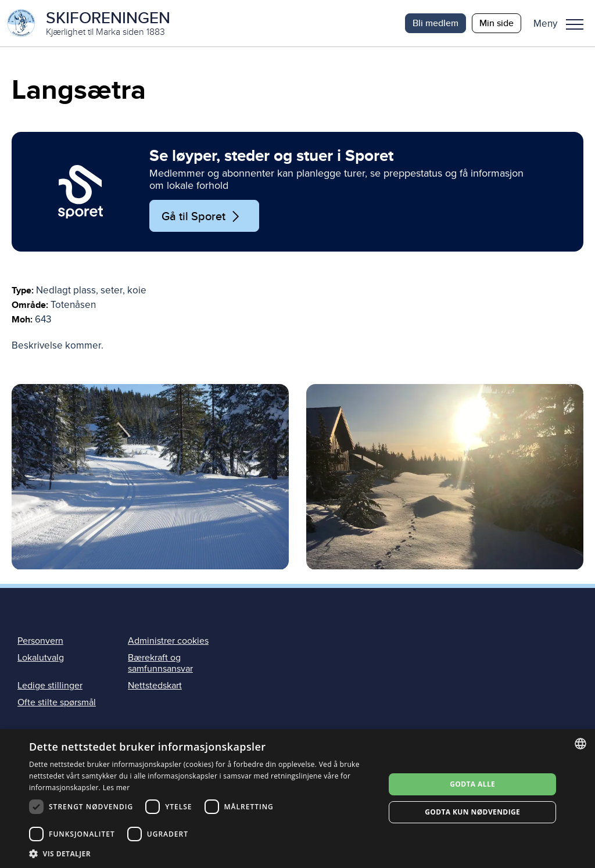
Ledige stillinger (50, 686)
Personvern (40, 641)
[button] (563, 23)
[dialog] (297, 799)
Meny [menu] (575, 24)
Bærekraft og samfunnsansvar (160, 663)
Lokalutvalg (41, 658)
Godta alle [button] (472, 784)
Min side (497, 23)
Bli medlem (436, 23)
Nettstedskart (155, 686)
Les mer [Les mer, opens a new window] (117, 788)
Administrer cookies (168, 641)
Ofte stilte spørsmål (57, 702)
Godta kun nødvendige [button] (472, 812)
